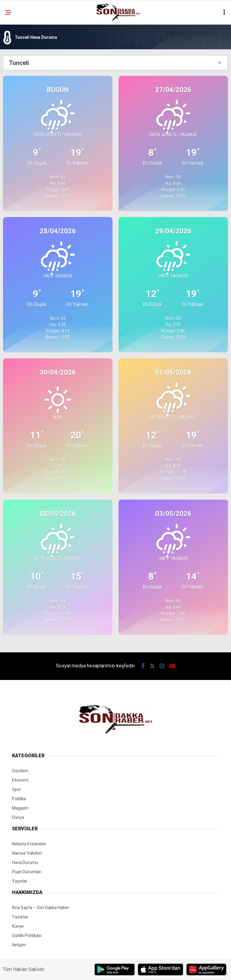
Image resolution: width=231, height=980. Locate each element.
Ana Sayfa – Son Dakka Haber (41, 908)
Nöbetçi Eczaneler (29, 844)
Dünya (18, 817)
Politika (19, 799)
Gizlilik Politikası (27, 936)
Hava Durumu (25, 862)
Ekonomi (20, 780)
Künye (18, 926)
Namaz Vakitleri (27, 853)
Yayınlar (20, 881)
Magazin (20, 808)
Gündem (20, 771)
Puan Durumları (27, 872)
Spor (17, 789)
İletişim (19, 945)
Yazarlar (20, 917)
